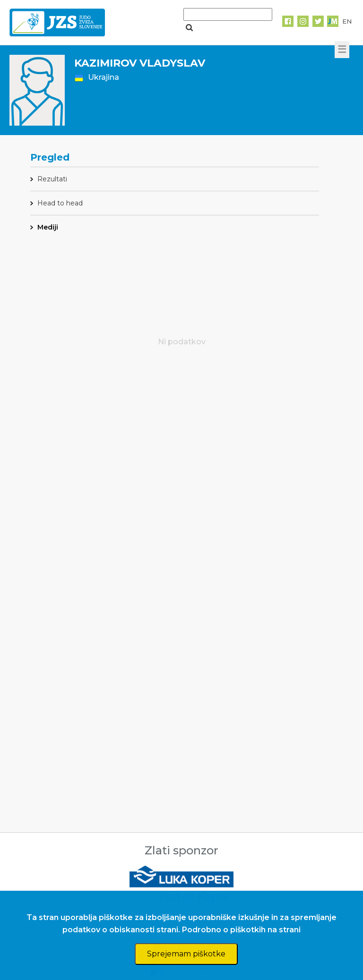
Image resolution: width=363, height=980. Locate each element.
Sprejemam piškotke (186, 954)
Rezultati (52, 179)
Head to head (60, 203)
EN (347, 21)
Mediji (48, 227)
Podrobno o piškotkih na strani (241, 930)
